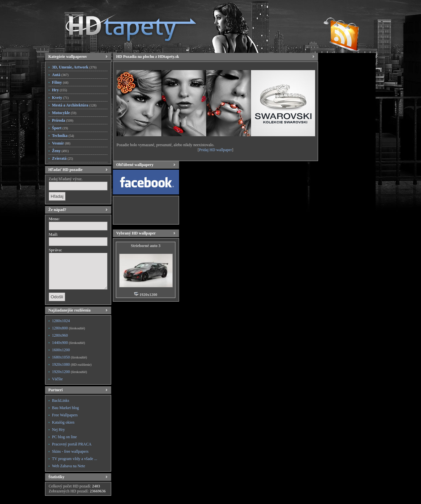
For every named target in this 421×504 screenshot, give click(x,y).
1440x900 (69, 343)
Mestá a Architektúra (74, 105)
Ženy (60, 151)
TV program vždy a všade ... (74, 459)
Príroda (63, 120)
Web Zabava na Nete (69, 466)
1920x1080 (72, 364)
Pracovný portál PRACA (72, 444)
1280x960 (60, 335)
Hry (59, 90)
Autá (60, 75)
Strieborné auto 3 (145, 246)
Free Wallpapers (65, 415)
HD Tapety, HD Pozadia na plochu (124, 25)
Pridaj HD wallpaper (215, 150)
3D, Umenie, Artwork (74, 67)
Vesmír (61, 143)
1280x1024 (61, 321)
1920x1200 (70, 372)
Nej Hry (58, 430)
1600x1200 (61, 350)
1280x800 (69, 328)
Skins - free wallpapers (70, 451)
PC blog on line (64, 437)
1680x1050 (70, 357)
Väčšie (57, 379)
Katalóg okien (63, 422)
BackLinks (61, 400)
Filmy (60, 82)
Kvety (60, 98)
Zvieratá (63, 158)
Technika (63, 136)
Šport (60, 128)
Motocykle (64, 113)
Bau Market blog (65, 408)
